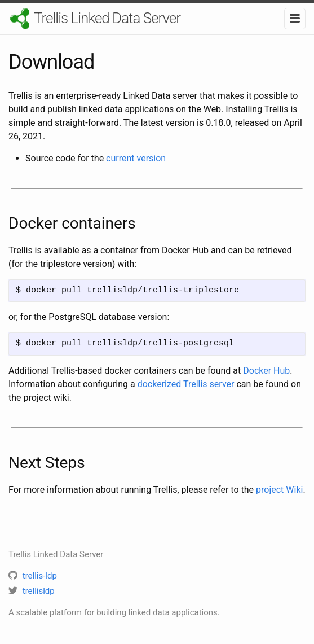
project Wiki (279, 490)
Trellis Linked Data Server (107, 18)
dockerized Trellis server (186, 384)
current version (136, 158)
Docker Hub (266, 371)
